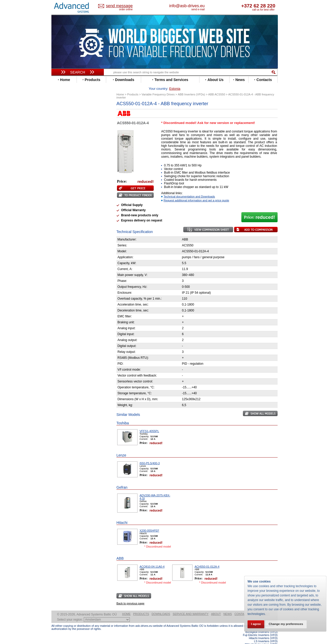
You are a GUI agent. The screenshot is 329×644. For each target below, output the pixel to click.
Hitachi (62, 170)
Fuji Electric (66, 162)
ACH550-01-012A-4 (207, 559)
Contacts (242, 606)
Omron (62, 205)
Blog (58, 330)
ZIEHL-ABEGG (68, 243)
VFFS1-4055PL (149, 423)
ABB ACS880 (269, 642)
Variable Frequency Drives (75, 112)
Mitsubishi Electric (71, 197)
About (216, 606)
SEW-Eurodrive (68, 224)
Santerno (63, 216)
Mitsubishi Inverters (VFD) (261, 636)
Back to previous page (130, 595)
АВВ (60, 257)
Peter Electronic (69, 273)
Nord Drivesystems (71, 201)
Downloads (161, 606)
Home (126, 606)
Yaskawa (63, 247)
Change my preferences (288, 624)
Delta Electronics (70, 139)
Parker (61, 209)
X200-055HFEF (149, 523)
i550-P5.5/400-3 (150, 455)
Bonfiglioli (64, 128)
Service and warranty (191, 606)
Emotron (63, 151)
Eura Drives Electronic (74, 155)
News (228, 606)
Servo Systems (66, 287)
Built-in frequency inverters (71, 382)
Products (141, 606)
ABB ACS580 (269, 639)
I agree (257, 624)
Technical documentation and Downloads (189, 189)
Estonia (124, 6)
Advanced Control (70, 120)
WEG (60, 240)
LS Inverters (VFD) (266, 633)
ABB (60, 116)
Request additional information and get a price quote (196, 192)
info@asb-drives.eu (208, 6)
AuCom (62, 261)
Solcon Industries (70, 280)
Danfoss (63, 135)
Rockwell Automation (73, 213)
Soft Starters (64, 253)
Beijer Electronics (70, 124)
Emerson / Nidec (69, 147)
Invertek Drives (68, 178)
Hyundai (63, 174)
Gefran (61, 166)
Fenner (62, 159)
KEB (60, 186)
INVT (60, 182)
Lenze (61, 189)
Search (78, 72)
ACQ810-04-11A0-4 (152, 559)
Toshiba (62, 232)
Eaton (61, 143)
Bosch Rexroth (68, 132)
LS (58, 193)
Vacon (61, 236)
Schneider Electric (71, 220)
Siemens (63, 228)
